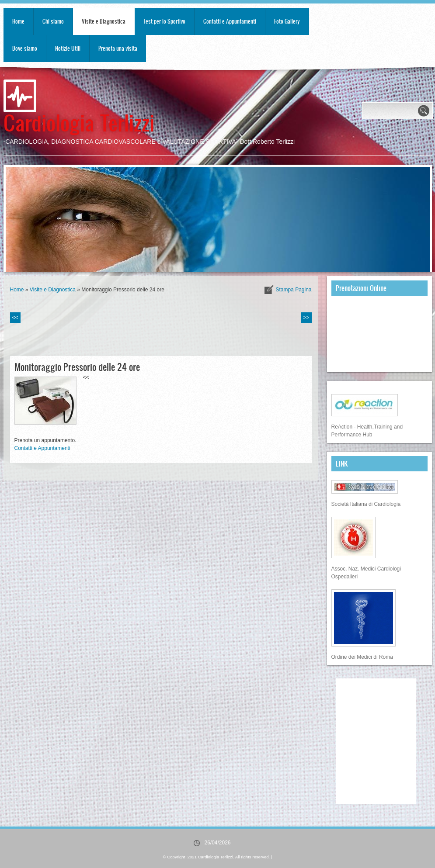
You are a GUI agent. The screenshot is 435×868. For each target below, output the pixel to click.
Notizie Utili (68, 48)
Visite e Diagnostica (104, 21)
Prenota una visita (118, 48)
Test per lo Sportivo (164, 21)
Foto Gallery (287, 21)
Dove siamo (25, 48)
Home (18, 21)
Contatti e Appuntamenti (230, 21)
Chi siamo (53, 21)
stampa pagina (293, 290)
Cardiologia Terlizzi (79, 122)
